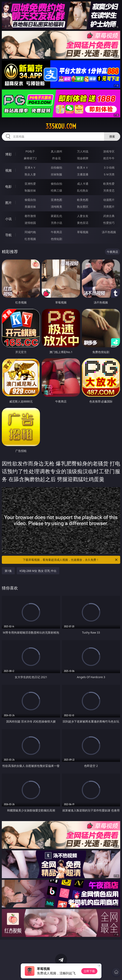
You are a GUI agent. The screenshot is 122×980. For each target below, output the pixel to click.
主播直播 (83, 174)
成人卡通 (83, 184)
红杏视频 (30, 239)
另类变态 (109, 190)
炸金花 (56, 158)
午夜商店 (56, 232)
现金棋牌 (83, 158)
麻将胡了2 (30, 158)
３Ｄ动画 (109, 167)
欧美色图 (83, 200)
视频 (8, 170)
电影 (8, 187)
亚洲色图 (56, 200)
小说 (8, 219)
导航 (8, 235)
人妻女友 (83, 216)
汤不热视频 (109, 232)
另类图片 (109, 207)
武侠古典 (109, 216)
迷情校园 (30, 223)
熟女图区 (83, 207)
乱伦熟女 (83, 190)
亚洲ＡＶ (30, 167)
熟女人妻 (30, 174)
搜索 (112, 136)
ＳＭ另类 (109, 174)
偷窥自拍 (30, 200)
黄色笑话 (83, 223)
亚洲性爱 (30, 184)
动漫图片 (109, 200)
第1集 (8, 571)
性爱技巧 (109, 223)
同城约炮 (30, 232)
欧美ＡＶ (83, 167)
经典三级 (56, 190)
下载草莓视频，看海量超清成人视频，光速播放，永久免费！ (70, 560)
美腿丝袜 (30, 207)
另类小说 (56, 223)
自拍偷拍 (56, 167)
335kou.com (61, 126)
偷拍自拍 (56, 184)
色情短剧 (56, 239)
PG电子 (30, 151)
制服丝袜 (30, 190)
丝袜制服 (56, 174)
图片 (8, 203)
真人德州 (56, 151)
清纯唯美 (56, 207)
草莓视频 (83, 232)
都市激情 (30, 216)
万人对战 (83, 151)
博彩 (8, 154)
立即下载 (89, 971)
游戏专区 (109, 151)
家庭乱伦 (56, 216)
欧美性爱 (109, 184)
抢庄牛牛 (109, 158)
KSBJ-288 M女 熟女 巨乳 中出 (38, 571)
